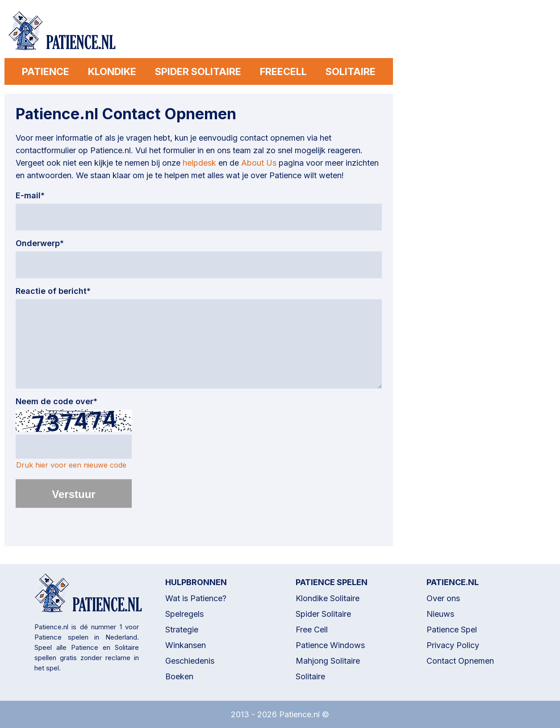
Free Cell (312, 630)
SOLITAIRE (352, 71)
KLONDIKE (111, 71)
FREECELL (284, 71)
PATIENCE (44, 71)
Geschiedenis (190, 661)
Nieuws (440, 614)
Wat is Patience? (196, 598)
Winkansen (186, 645)
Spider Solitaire (323, 614)
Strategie (182, 630)
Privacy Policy (453, 645)
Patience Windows (330, 645)
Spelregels (184, 614)
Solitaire (310, 676)
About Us (259, 163)
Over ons (443, 598)
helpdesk (199, 163)
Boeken (179, 676)
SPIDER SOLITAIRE (198, 71)
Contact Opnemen (460, 661)
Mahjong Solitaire (328, 661)
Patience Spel (452, 630)
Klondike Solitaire (328, 598)
